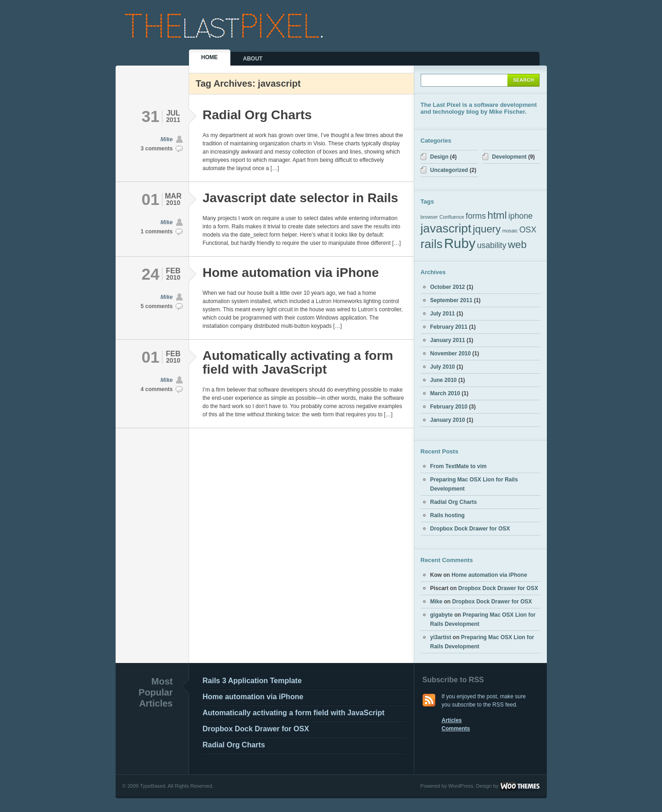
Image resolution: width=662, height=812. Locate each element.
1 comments (156, 232)
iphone (520, 216)
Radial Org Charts (257, 115)
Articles (452, 720)
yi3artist (441, 637)
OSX (528, 230)
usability (492, 245)
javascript (446, 228)
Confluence (452, 217)
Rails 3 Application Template (252, 681)
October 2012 (448, 287)
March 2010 (445, 393)
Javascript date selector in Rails (300, 198)
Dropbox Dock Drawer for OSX (470, 529)
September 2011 (451, 300)
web (517, 245)
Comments (456, 729)
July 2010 (443, 367)
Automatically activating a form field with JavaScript (298, 362)
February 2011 (449, 327)
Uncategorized (449, 170)
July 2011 (443, 314)
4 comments (156, 389)
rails (432, 244)
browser (429, 217)
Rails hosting (448, 515)
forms (476, 216)
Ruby (460, 243)
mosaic (510, 231)
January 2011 (448, 340)
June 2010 (444, 380)
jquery (487, 229)
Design (439, 157)
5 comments (156, 306)
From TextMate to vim (459, 466)
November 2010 (451, 354)
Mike (167, 139)
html (497, 215)
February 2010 (449, 407)
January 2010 (448, 420)
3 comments (156, 149)
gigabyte (442, 615)
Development (509, 157)
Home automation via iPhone (291, 273)
